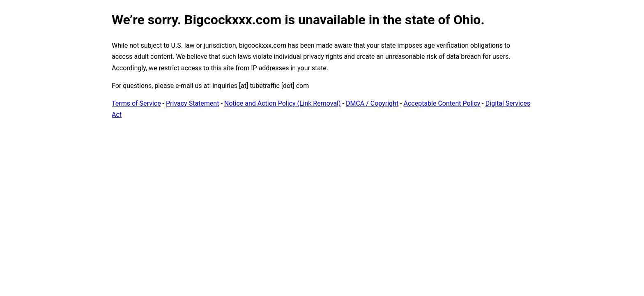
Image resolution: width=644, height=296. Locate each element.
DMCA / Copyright (372, 103)
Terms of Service (136, 103)
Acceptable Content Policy (442, 103)
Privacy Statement (192, 103)
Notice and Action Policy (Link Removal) (283, 103)
